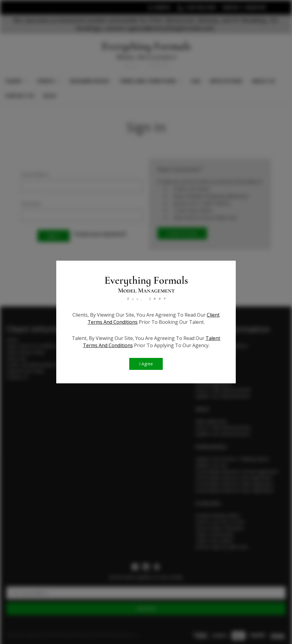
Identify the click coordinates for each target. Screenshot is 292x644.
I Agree (146, 364)
